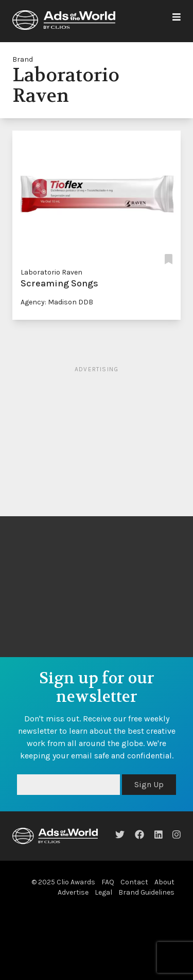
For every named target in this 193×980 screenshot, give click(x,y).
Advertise (73, 892)
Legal (103, 892)
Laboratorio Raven (51, 272)
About (164, 882)
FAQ (108, 882)
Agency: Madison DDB (57, 302)
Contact (134, 882)
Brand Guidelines (146, 892)
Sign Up (149, 784)
